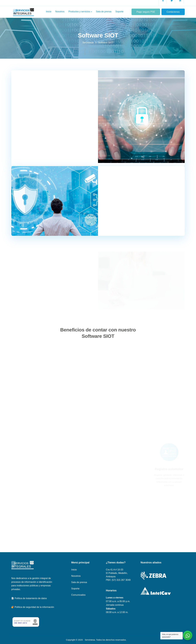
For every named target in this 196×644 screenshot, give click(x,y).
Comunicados (78, 595)
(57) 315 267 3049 (121, 580)
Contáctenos (173, 12)
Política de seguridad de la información (33, 607)
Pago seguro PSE (146, 12)
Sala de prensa (104, 12)
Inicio (48, 12)
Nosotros (60, 12)
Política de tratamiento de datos (29, 598)
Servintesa (90, 640)
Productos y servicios (79, 12)
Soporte (119, 12)
